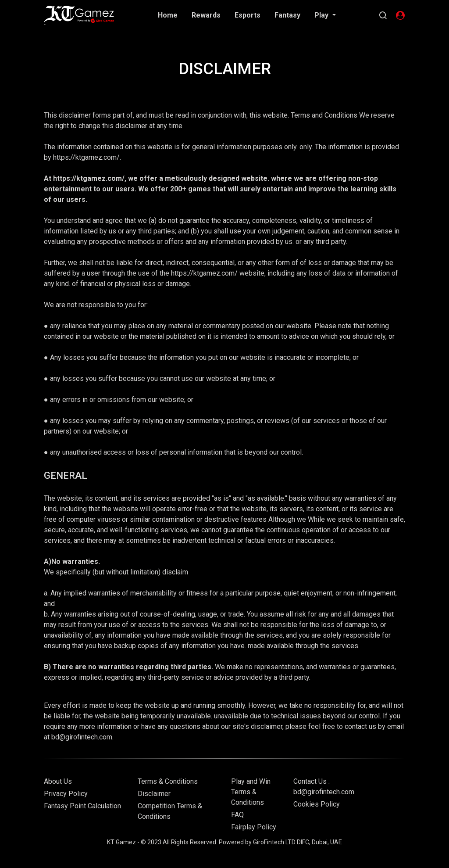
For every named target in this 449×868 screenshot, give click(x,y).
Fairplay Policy (254, 827)
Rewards (206, 15)
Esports (248, 15)
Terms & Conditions (168, 781)
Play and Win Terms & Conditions (251, 792)
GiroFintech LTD (274, 842)
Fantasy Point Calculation (82, 806)
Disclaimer (154, 794)
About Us (58, 781)
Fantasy (287, 15)
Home (168, 15)
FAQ (237, 815)
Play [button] (322, 15)
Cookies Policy (317, 804)
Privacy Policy (66, 794)
